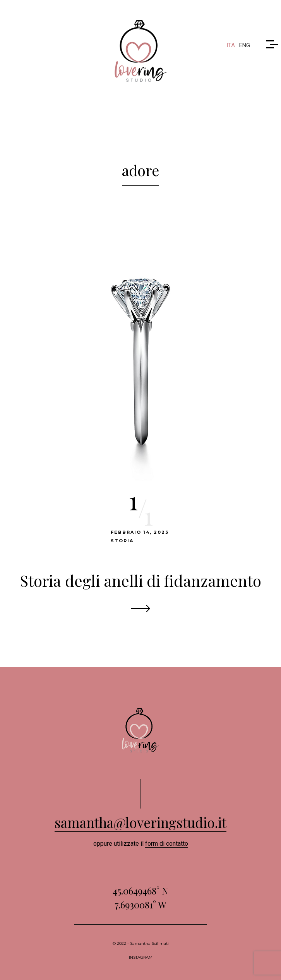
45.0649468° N (140, 891)
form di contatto (167, 844)
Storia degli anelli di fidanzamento (140, 580)
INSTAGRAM (141, 957)
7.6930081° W (140, 905)
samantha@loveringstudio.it (140, 822)
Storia (122, 541)
